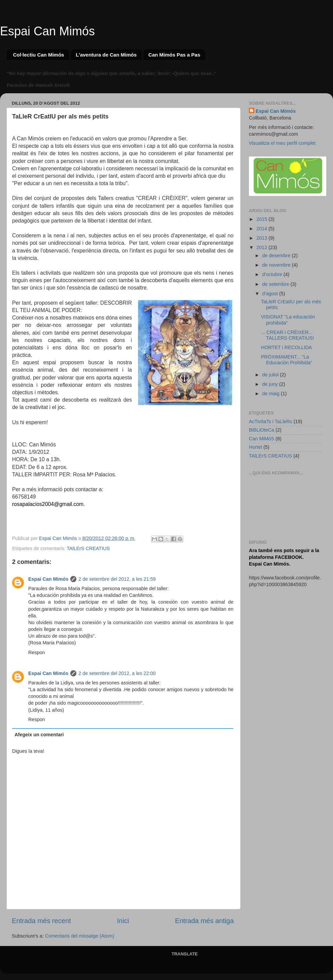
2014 (262, 229)
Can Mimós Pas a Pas (174, 55)
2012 (262, 247)
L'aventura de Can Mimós (106, 55)
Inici (123, 921)
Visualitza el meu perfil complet (282, 143)
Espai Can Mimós (47, 31)
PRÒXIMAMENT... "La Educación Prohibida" (287, 360)
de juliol (271, 375)
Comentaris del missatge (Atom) (80, 936)
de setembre (276, 284)
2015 (262, 219)
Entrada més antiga (204, 921)
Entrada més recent (41, 921)
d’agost (271, 294)
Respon (37, 652)
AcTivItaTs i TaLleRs (271, 421)
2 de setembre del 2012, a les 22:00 (117, 673)
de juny (271, 384)
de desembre (277, 256)
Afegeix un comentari (39, 735)
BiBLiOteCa (262, 430)
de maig (272, 394)
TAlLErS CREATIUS (88, 548)
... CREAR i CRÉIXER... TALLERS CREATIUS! (288, 335)
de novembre (277, 265)
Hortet (255, 447)
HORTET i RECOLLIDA (286, 347)
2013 (262, 238)
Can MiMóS (262, 439)
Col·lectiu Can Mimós (39, 55)
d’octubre (273, 274)
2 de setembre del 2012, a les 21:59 (117, 579)
